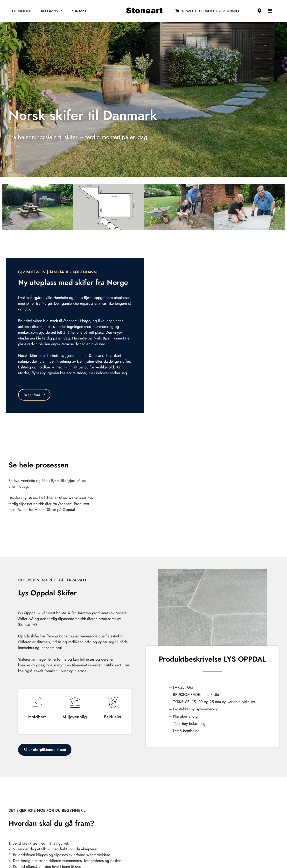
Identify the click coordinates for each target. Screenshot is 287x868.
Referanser (51, 11)
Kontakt (79, 11)
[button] (8, 208)
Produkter (22, 11)
